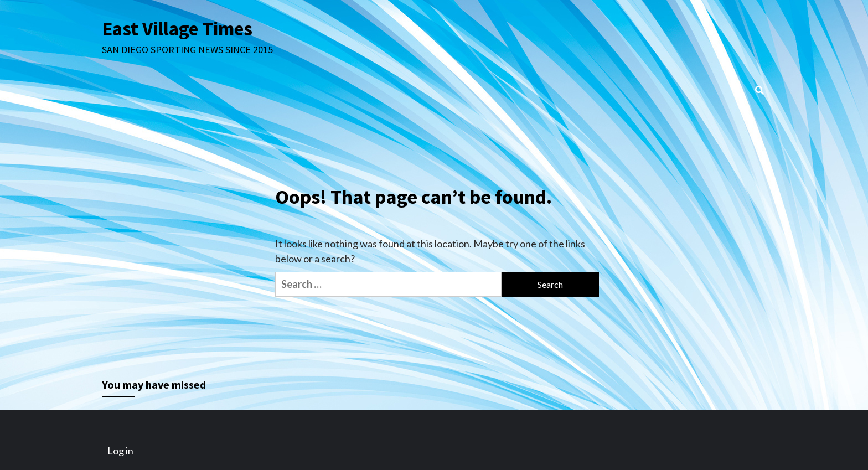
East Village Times (177, 29)
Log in (120, 451)
